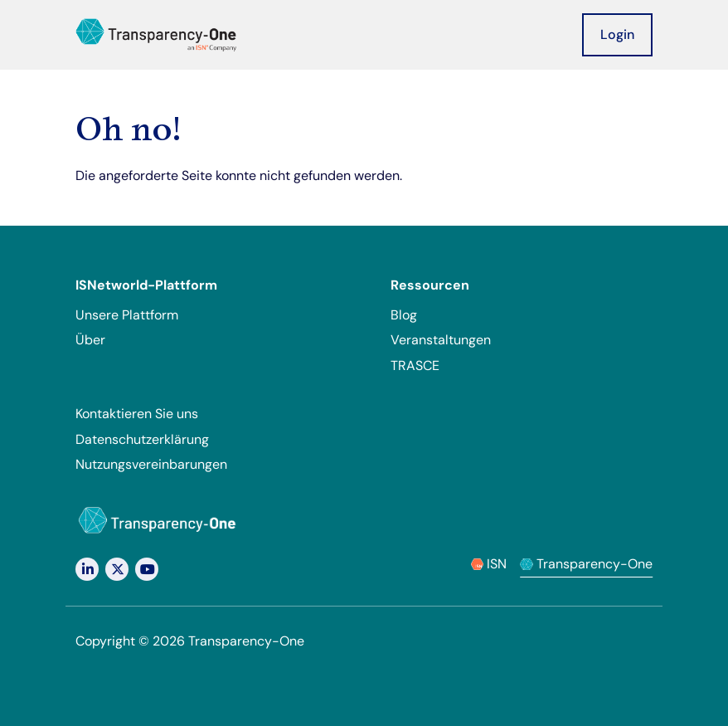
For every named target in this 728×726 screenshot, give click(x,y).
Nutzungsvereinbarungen (151, 464)
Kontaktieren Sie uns (137, 414)
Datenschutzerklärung (142, 439)
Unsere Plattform (127, 315)
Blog (404, 315)
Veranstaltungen (441, 340)
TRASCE (415, 365)
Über (90, 340)
